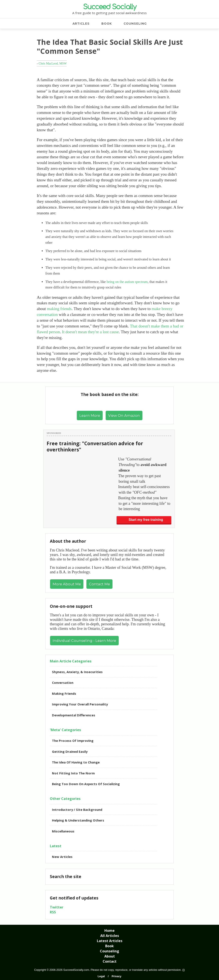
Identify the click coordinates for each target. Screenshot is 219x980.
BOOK (107, 24)
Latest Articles (110, 941)
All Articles (110, 936)
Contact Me (99, 584)
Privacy (117, 976)
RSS (53, 912)
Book (109, 946)
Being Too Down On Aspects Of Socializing (86, 784)
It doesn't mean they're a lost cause (90, 332)
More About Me (67, 584)
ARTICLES (81, 24)
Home (109, 931)
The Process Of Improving (73, 741)
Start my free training (146, 520)
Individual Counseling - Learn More (84, 641)
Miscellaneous (63, 831)
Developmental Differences (74, 715)
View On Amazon (124, 415)
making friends (59, 309)
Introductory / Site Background (77, 810)
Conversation (63, 683)
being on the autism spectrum (127, 282)
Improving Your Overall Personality (80, 704)
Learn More (90, 415)
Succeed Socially (110, 7)
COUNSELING (135, 24)
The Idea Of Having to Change (76, 762)
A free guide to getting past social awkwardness (109, 13)
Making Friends (64, 693)
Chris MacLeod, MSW (53, 63)
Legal (101, 976)
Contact (110, 961)
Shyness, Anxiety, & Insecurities (77, 672)
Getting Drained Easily (70, 751)
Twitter (57, 907)
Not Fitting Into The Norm (73, 773)
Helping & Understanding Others (78, 820)
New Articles (62, 857)
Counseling (109, 951)
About (110, 956)
